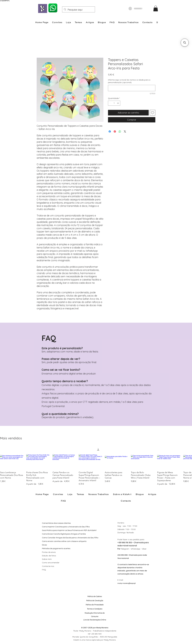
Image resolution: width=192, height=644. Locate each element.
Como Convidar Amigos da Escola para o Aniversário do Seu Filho (70, 538)
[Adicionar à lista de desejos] (153, 113)
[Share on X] (125, 131)
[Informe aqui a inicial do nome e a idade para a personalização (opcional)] (132, 88)
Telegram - (126, 549)
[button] (156, 8)
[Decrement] (110, 103)
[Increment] (118, 103)
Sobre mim (47, 559)
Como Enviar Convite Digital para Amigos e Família (64, 534)
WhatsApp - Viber (139, 549)
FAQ (44, 570)
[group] (96, 465)
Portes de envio (49, 552)
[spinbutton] (114, 103)
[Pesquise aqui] (78, 10)
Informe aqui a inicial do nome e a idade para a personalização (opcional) (129, 81)
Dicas (44, 545)
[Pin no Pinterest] (115, 131)
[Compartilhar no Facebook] (110, 131)
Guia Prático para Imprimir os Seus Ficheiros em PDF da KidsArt (69, 530)
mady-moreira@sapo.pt (127, 583)
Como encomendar (51, 563)
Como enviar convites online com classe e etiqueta (64, 541)
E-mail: (120, 580)
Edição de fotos (49, 556)
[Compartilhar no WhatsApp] (120, 131)
